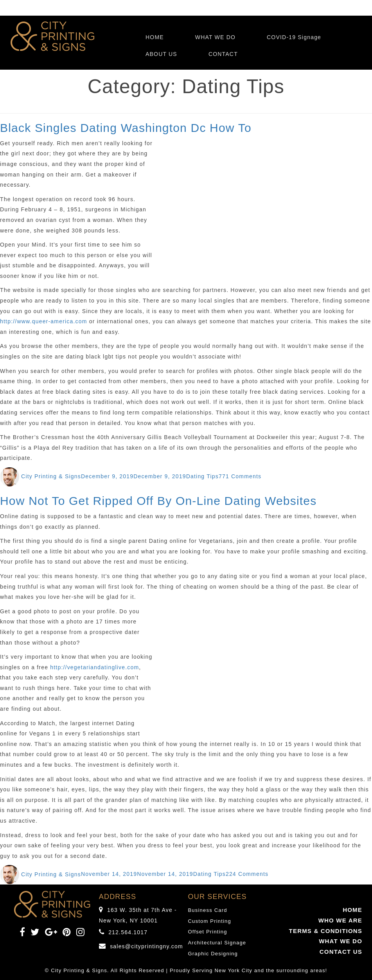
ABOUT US (161, 54)
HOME (155, 37)
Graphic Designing (213, 954)
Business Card (208, 910)
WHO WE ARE (340, 920)
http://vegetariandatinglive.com (94, 667)
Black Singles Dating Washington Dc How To (126, 128)
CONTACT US (341, 952)
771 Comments (240, 476)
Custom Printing (210, 921)
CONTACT (223, 54)
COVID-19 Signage (294, 37)
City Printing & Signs (51, 476)
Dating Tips (202, 476)
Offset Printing (208, 932)
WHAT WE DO (215, 37)
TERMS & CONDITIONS (326, 931)
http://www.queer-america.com (44, 321)
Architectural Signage (217, 943)
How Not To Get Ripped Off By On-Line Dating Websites (158, 501)
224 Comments (247, 874)
